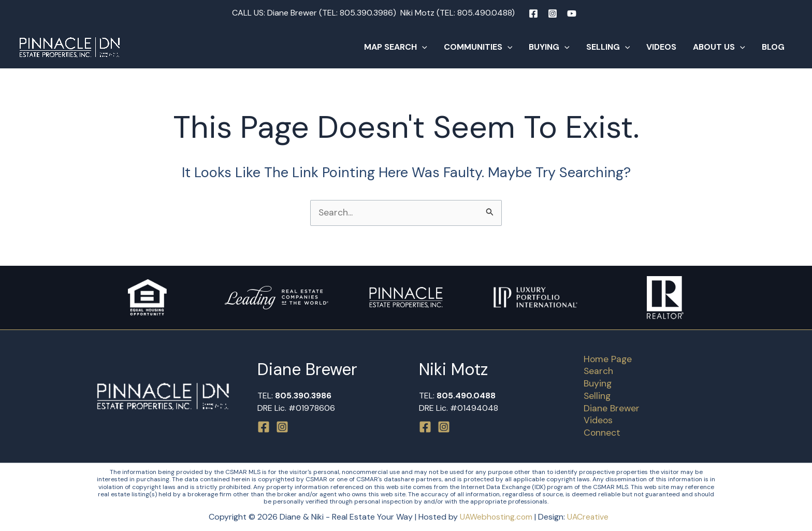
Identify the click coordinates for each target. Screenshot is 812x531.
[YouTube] (572, 13)
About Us (719, 47)
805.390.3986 (366, 13)
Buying (549, 47)
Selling (608, 47)
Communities (478, 47)
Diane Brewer (609, 408)
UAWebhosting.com (496, 517)
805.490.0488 (484, 13)
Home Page (606, 357)
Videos (661, 47)
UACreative (589, 517)
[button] (422, 47)
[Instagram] (553, 13)
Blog (773, 47)
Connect (600, 433)
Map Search (396, 47)
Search (596, 370)
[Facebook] (533, 13)
